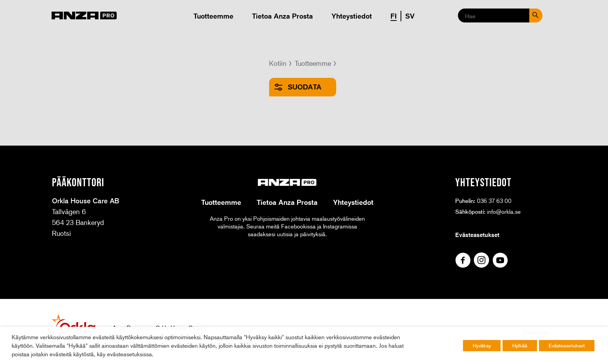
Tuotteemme (213, 16)
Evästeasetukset (477, 235)
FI (394, 16)
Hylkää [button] (520, 345)
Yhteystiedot (352, 16)
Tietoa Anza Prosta (282, 16)
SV (410, 16)
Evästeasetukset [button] (567, 345)
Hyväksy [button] (482, 345)
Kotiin (278, 63)
